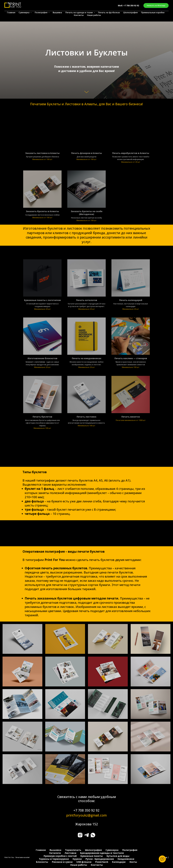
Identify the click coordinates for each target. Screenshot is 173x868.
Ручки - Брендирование (100, 859)
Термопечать (73, 850)
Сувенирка (112, 850)
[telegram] (86, 835)
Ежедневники (126, 859)
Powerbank (102, 862)
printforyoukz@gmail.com (86, 815)
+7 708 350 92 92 (131, 6)
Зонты (133, 862)
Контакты (79, 15)
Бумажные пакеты (92, 856)
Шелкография (130, 12)
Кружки (77, 859)
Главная (11, 12)
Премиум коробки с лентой (60, 856)
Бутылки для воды (118, 856)
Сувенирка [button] (24, 12)
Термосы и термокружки (54, 859)
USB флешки (84, 862)
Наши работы (94, 15)
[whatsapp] (93, 835)
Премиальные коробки (153, 12)
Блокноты (42, 862)
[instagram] (80, 835)
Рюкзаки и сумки (62, 862)
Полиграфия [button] (41, 12)
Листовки (70, 853)
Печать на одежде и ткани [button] (79, 12)
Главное (41, 850)
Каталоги (55, 853)
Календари (119, 862)
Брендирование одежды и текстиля (102, 853)
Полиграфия (130, 850)
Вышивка (57, 12)
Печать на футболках (109, 12)
